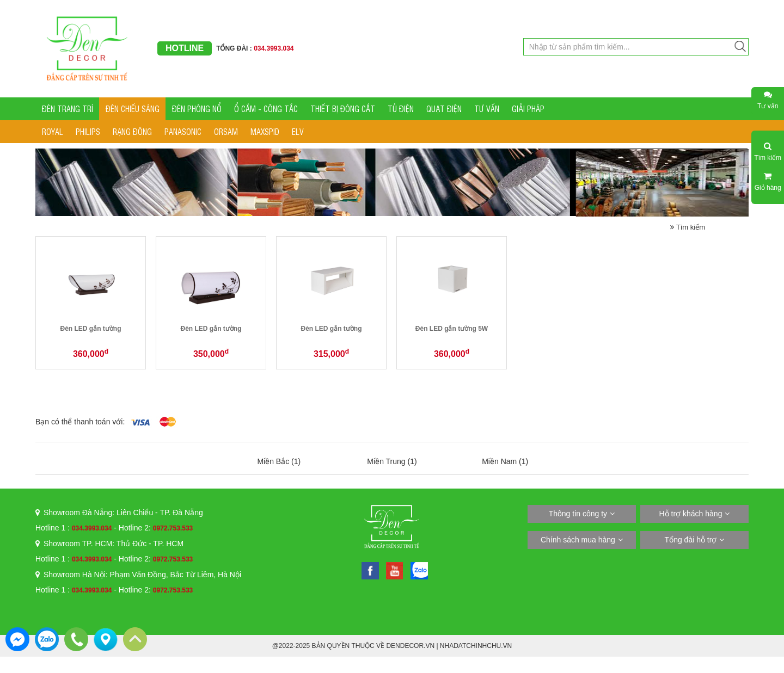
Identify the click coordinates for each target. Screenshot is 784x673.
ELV (298, 131)
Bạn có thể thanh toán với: (80, 422)
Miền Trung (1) (392, 461)
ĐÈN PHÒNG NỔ (197, 109)
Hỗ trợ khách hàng (691, 514)
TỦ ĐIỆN (401, 109)
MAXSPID (265, 131)
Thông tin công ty (578, 514)
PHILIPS (88, 131)
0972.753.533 (173, 528)
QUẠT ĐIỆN (444, 109)
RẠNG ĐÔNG (132, 131)
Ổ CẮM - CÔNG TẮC (266, 109)
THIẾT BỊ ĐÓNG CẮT (343, 109)
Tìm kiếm (688, 227)
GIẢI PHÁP (528, 109)
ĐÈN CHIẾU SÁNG (133, 109)
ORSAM (226, 131)
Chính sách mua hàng (578, 540)
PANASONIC (183, 131)
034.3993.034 (92, 528)
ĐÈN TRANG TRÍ (68, 109)
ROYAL (53, 131)
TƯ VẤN (487, 109)
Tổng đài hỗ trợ (691, 540)
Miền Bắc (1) (279, 461)
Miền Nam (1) (505, 461)
